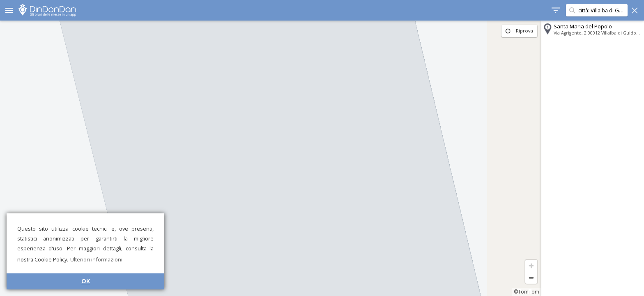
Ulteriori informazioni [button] (96, 259)
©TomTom (527, 292)
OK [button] (86, 281)
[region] (271, 158)
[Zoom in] (531, 266)
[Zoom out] (531, 278)
